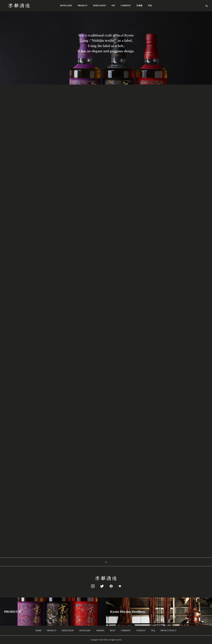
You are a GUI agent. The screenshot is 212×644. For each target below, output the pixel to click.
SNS (113, 6)
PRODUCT (83, 6)
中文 (150, 6)
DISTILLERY (66, 6)
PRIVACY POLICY (169, 631)
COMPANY (126, 6)
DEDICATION (100, 6)
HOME (38, 631)
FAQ (153, 631)
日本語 (139, 6)
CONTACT (141, 631)
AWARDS (100, 631)
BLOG (113, 631)
